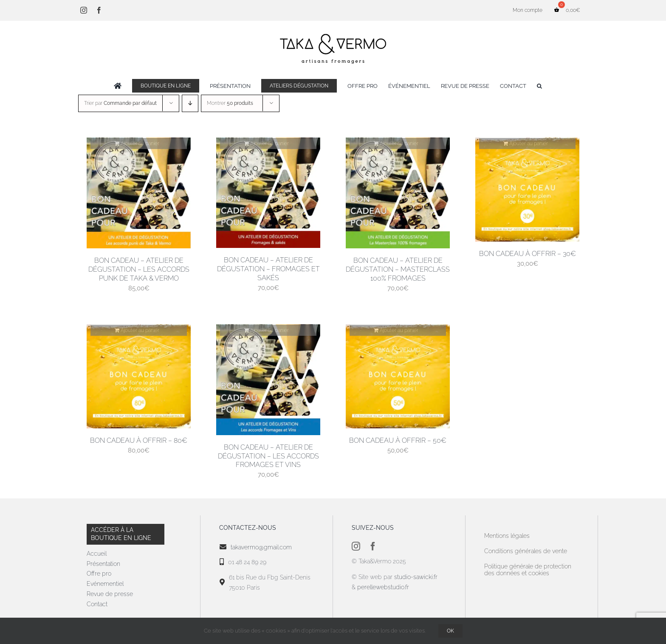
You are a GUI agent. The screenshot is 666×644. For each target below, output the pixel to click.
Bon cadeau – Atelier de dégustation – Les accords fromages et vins (268, 456)
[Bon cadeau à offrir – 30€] (527, 190)
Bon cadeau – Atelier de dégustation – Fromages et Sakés (268, 269)
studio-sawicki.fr (417, 577)
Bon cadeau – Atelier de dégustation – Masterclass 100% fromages (398, 269)
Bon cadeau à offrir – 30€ (528, 254)
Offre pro (99, 574)
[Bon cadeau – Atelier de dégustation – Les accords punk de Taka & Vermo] (139, 193)
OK (450, 631)
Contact (97, 604)
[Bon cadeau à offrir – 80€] (139, 376)
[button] (539, 86)
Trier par (120, 103)
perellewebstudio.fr (383, 587)
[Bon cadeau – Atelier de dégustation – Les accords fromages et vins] (268, 380)
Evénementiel (105, 584)
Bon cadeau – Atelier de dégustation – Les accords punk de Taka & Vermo (139, 269)
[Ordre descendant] (190, 103)
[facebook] (373, 546)
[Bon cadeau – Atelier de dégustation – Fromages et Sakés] (268, 193)
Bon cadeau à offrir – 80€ (139, 440)
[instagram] (356, 546)
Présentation (103, 564)
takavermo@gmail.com (261, 547)
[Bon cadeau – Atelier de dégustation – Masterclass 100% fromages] (398, 193)
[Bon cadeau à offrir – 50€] (398, 376)
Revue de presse (110, 594)
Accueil (97, 554)
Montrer (230, 103)
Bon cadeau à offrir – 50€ (398, 440)
